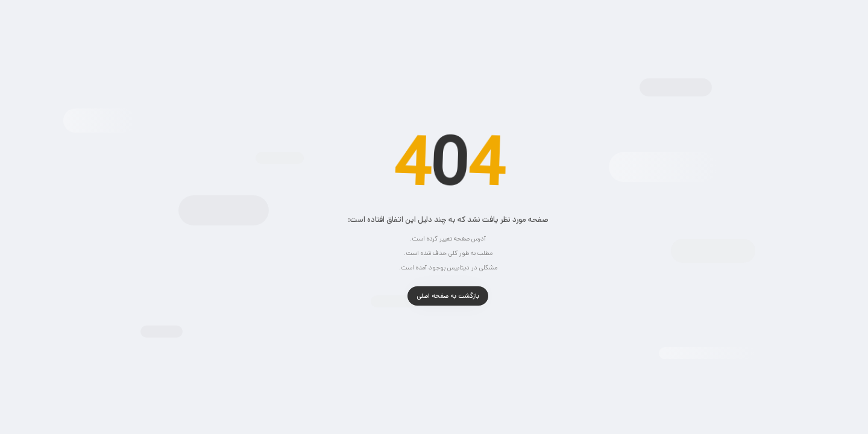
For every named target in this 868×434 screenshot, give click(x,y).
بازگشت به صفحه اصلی (434, 296)
